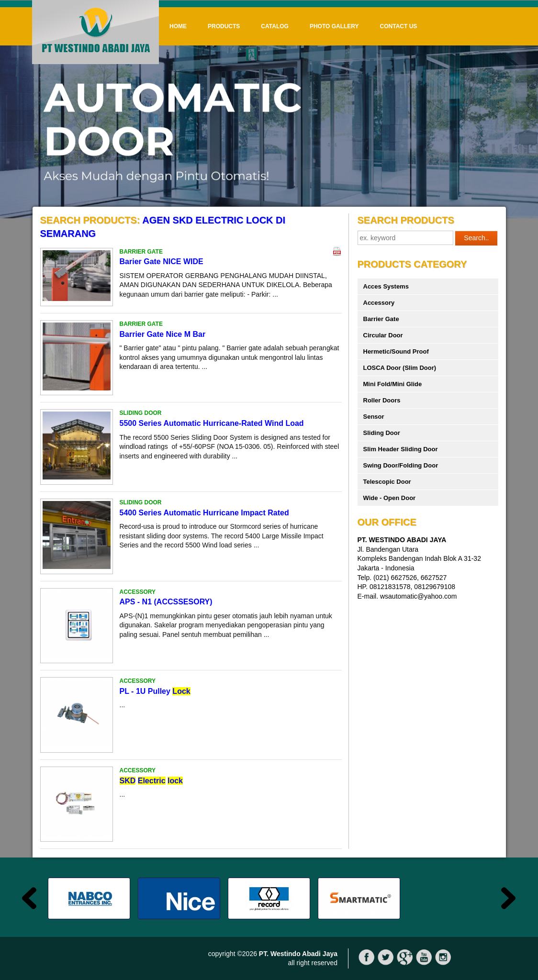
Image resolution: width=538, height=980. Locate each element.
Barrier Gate (381, 319)
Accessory (379, 303)
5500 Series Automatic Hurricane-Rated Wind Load (212, 423)
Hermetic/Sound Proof (396, 351)
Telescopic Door (387, 482)
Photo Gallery (334, 26)
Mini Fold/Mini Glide (393, 384)
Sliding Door (382, 433)
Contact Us (399, 26)
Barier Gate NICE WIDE (162, 262)
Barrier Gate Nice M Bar (163, 334)
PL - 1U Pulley (155, 691)
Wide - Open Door (390, 498)
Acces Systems (386, 286)
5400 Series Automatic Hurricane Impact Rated (204, 513)
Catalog (275, 26)
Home (178, 26)
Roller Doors (382, 400)
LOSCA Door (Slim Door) (400, 368)
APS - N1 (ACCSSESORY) (166, 602)
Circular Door (383, 335)
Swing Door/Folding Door (401, 465)
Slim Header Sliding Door (401, 449)
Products (224, 26)
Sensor (374, 417)
